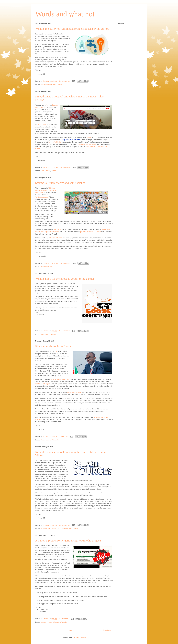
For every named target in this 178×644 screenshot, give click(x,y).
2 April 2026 (42, 125)
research (58, 229)
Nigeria (50, 622)
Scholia (48, 171)
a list (56, 351)
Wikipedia (52, 334)
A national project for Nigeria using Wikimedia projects (68, 540)
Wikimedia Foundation (54, 84)
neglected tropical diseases (72, 140)
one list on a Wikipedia (43, 384)
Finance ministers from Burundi (54, 346)
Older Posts (107, 630)
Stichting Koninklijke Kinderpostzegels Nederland (45, 190)
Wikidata (56, 622)
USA (46, 334)
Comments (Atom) (79, 637)
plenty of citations (87, 232)
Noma (89, 137)
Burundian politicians (75, 392)
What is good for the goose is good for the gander (65, 279)
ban (42, 334)
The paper (97, 232)
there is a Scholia (56, 238)
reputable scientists (52, 232)
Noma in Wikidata (54, 142)
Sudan (54, 171)
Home (70, 630)
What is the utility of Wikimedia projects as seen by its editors (72, 29)
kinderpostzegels (42, 197)
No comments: (65, 81)
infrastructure (46, 528)
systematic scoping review (87, 144)
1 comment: (64, 437)
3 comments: (64, 619)
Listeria (48, 440)
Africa (43, 440)
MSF (48, 105)
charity (43, 267)
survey (43, 84)
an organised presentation (60, 379)
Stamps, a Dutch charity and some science (60, 183)
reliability (54, 528)
